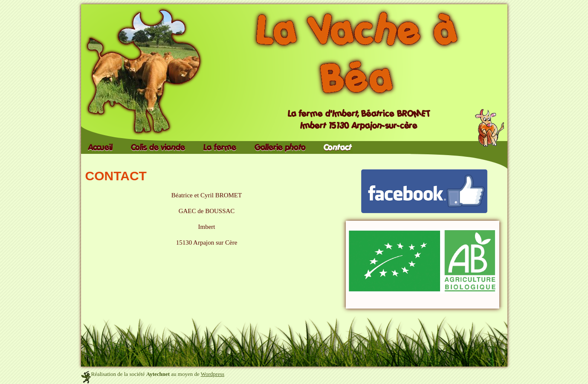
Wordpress (213, 374)
